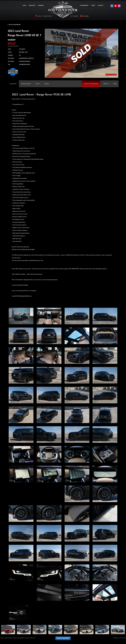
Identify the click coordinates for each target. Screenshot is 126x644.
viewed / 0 (106, 84)
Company (41, 6)
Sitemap (27, 638)
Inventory (32, 6)
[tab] (13, 84)
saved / (115, 84)
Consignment (84, 6)
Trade (93, 6)
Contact (101, 6)
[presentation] (13, 84)
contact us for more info (91, 84)
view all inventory (63, 638)
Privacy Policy (33, 638)
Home (24, 6)
